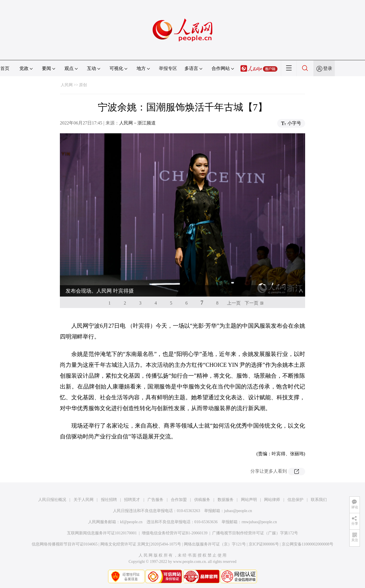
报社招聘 (109, 500)
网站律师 (272, 500)
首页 (5, 68)
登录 (328, 68)
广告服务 (155, 500)
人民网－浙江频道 (137, 123)
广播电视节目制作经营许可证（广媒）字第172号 (255, 533)
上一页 (234, 303)
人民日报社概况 (52, 500)
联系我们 (319, 500)
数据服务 (226, 500)
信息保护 (295, 500)
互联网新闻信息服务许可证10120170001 (102, 533)
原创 (83, 85)
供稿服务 (202, 500)
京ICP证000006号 (264, 544)
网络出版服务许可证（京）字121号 (215, 544)
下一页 (252, 303)
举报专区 (168, 68)
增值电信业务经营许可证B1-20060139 (175, 533)
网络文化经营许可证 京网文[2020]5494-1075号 (141, 544)
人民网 (67, 85)
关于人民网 (84, 500)
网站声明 (249, 500)
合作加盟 (179, 500)
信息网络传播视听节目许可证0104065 (65, 544)
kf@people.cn (131, 522)
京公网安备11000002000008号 (308, 544)
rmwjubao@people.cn (259, 522)
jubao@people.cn (238, 511)
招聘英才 (132, 500)
